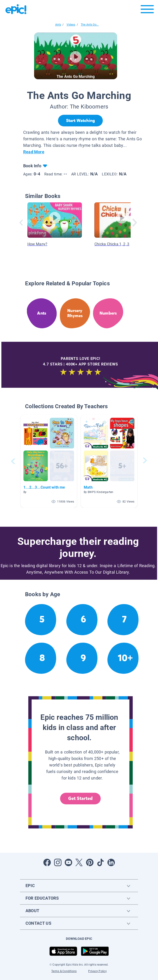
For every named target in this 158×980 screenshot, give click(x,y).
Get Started (81, 798)
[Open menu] (147, 10)
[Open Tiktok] (100, 862)
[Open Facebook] (47, 862)
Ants (58, 25)
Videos (71, 25)
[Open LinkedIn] (111, 862)
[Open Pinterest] (90, 862)
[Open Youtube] (68, 862)
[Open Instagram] (58, 862)
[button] (49, 461)
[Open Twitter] (79, 862)
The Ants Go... (90, 25)
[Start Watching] (80, 121)
